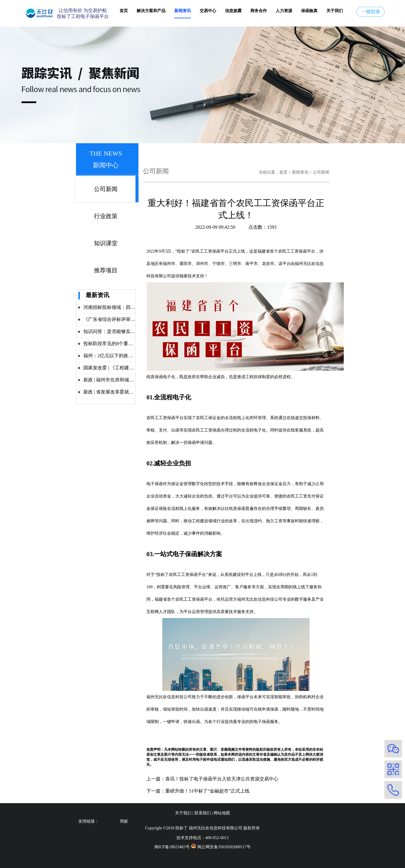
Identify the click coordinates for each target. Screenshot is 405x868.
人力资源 (284, 11)
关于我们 (335, 11)
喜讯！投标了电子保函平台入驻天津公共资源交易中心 (222, 779)
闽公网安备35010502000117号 (224, 847)
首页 (124, 11)
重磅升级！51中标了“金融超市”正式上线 (207, 791)
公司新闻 (106, 189)
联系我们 (203, 813)
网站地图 (222, 813)
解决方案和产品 (151, 11)
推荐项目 (106, 270)
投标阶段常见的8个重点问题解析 (118, 344)
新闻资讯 (183, 11)
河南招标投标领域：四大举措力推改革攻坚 (128, 307)
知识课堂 (106, 243)
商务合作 (259, 11)
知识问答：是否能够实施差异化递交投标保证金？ (135, 331)
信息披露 (233, 11)
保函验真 (309, 11)
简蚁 (124, 821)
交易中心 (208, 11)
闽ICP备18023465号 (172, 847)
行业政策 (106, 216)
